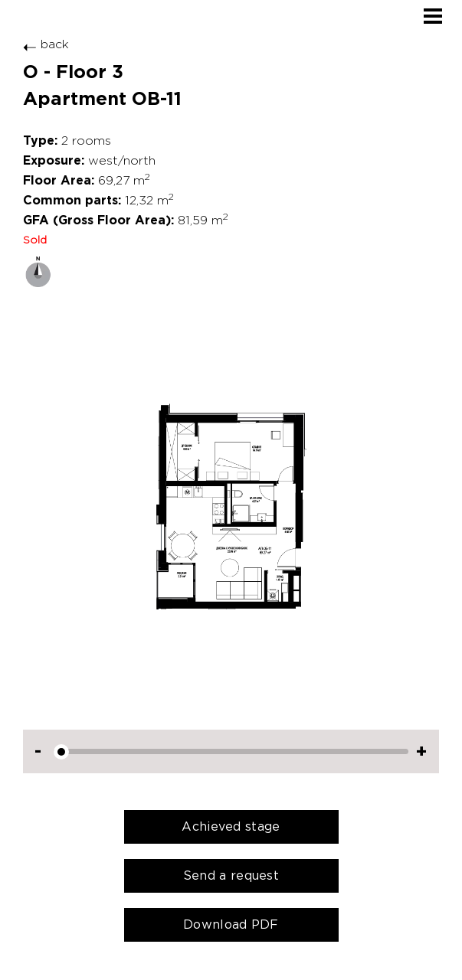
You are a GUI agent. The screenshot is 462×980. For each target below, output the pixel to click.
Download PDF (231, 924)
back (46, 44)
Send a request (231, 875)
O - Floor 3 (73, 72)
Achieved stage (231, 826)
